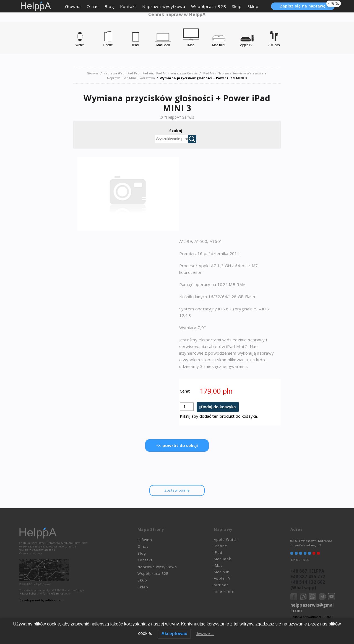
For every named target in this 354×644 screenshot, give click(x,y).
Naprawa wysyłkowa (164, 6)
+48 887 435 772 (308, 577)
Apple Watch (226, 539)
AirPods (221, 585)
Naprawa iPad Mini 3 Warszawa (131, 78)
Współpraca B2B (209, 6)
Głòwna (73, 6)
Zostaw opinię (177, 490)
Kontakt (128, 6)
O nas (93, 6)
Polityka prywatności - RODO (312, 617)
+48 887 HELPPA (307, 571)
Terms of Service (53, 594)
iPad (218, 552)
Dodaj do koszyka (218, 407)
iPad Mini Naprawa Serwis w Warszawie (233, 73)
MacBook (222, 559)
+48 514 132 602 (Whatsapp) (308, 585)
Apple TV (222, 578)
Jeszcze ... (205, 634)
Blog (109, 6)
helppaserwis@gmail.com (312, 608)
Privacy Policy (28, 594)
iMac (218, 565)
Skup (237, 6)
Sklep (253, 6)
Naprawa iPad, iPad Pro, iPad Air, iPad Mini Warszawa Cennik (151, 73)
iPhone (221, 546)
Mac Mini (222, 572)
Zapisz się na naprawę (307, 6)
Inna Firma (224, 591)
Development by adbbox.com (41, 600)
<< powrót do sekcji (177, 445)
